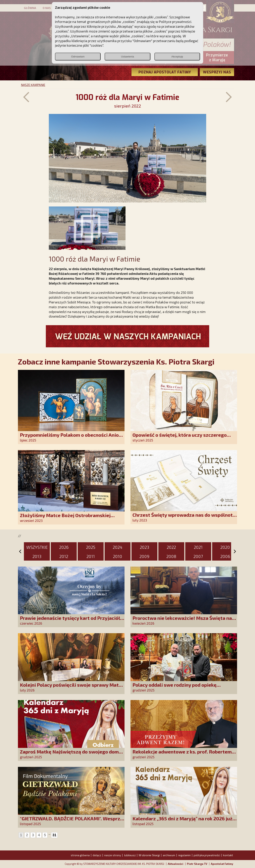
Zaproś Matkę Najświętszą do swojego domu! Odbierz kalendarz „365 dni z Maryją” (72, 754)
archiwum (169, 855)
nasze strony (113, 855)
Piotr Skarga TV (197, 864)
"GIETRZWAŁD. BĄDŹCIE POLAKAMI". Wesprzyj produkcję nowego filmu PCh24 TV (72, 821)
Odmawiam (78, 57)
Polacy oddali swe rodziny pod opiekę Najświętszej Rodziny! (175, 688)
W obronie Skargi (149, 855)
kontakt (228, 855)
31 (54, 835)
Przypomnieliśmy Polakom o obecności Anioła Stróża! (72, 438)
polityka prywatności (207, 855)
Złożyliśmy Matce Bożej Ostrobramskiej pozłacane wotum (65, 518)
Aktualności (176, 864)
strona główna (80, 855)
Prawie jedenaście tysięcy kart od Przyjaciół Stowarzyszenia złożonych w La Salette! (70, 621)
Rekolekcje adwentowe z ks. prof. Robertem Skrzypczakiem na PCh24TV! (182, 754)
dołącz (97, 855)
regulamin (184, 855)
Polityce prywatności (175, 22)
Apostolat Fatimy (222, 864)
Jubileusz (130, 855)
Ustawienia (127, 57)
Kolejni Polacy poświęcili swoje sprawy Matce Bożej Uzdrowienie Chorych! (72, 688)
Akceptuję (177, 57)
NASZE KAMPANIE (33, 85)
